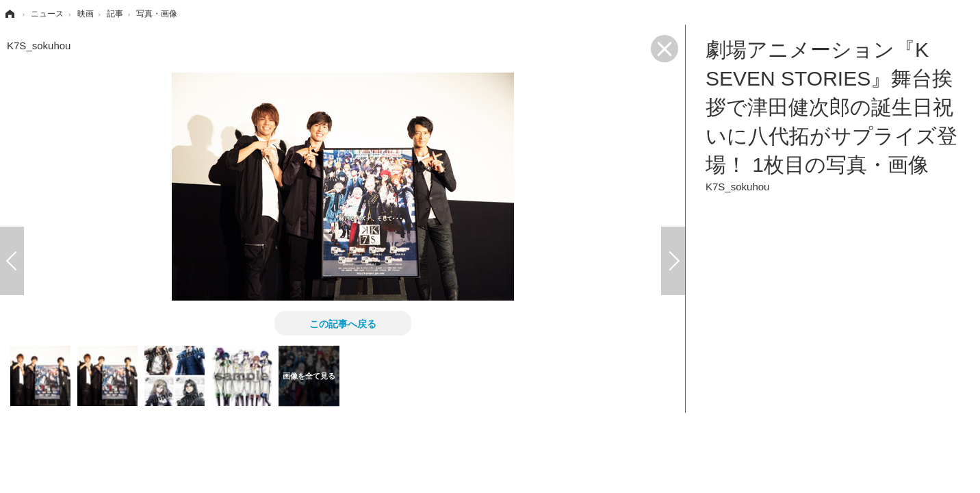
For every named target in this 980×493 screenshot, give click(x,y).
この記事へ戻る (343, 323)
